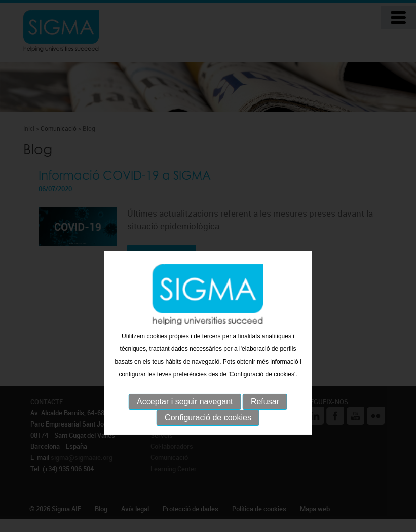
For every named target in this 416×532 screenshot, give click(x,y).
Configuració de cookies (208, 438)
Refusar (265, 422)
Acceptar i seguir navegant (185, 422)
